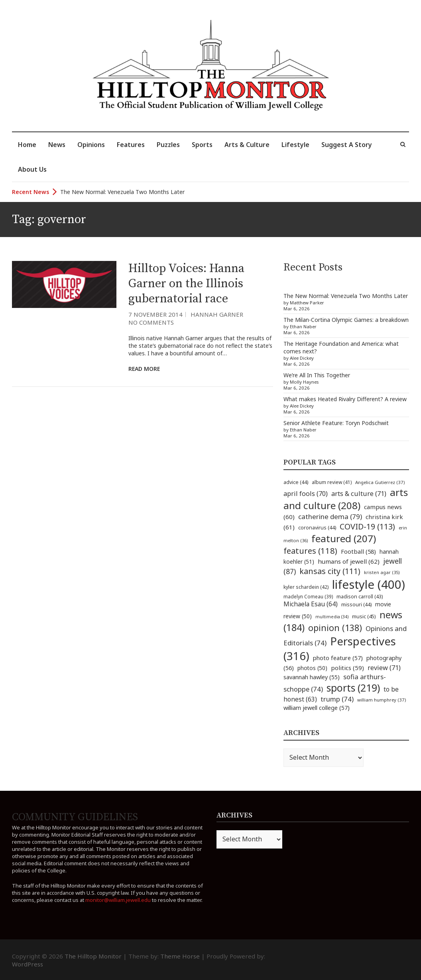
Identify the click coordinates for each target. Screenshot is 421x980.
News (57, 145)
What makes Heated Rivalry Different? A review (345, 399)
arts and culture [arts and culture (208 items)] (346, 499)
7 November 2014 (155, 314)
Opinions (91, 145)
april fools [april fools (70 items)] (306, 494)
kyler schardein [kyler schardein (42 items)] (306, 587)
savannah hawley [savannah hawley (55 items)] (312, 677)
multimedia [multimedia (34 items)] (332, 617)
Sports (202, 145)
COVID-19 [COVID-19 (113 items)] (367, 526)
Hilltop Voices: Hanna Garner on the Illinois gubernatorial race (186, 284)
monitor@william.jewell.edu (118, 900)
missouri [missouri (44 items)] (356, 605)
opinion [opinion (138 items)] (335, 628)
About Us (32, 169)
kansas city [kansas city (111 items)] (330, 571)
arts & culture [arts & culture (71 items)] (359, 494)
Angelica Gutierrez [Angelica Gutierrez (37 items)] (380, 482)
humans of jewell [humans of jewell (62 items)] (349, 561)
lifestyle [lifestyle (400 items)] (369, 584)
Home (27, 145)
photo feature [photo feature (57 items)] (338, 658)
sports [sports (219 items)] (353, 688)
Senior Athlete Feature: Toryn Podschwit (336, 423)
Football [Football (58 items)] (358, 551)
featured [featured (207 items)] (344, 538)
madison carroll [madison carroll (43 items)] (360, 597)
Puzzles (168, 145)
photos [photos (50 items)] (312, 668)
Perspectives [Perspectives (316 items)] (340, 649)
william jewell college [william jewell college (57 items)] (317, 708)
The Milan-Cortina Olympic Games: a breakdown (346, 320)
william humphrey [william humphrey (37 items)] (382, 700)
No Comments (151, 322)
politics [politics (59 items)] (347, 668)
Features (131, 145)
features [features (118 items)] (310, 551)
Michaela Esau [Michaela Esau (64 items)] (311, 604)
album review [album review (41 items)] (332, 482)
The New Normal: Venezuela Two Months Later (122, 192)
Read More (144, 369)
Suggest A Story (347, 145)
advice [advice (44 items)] (296, 482)
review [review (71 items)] (384, 668)
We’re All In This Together (317, 375)
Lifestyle (295, 145)
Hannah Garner (217, 314)
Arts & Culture (247, 145)
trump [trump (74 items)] (337, 699)
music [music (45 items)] (364, 616)
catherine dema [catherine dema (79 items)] (330, 516)
